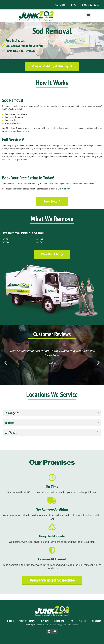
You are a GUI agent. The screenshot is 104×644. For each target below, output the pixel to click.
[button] (88, 15)
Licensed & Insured (52, 559)
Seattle (9, 423)
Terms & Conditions (70, 625)
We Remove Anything (52, 509)
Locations (59, 621)
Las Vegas (11, 432)
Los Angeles (12, 413)
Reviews (45, 621)
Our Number (64, 189)
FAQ (74, 5)
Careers (60, 5)
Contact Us (97, 621)
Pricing (10, 621)
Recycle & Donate (52, 536)
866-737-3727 (91, 5)
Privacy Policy (55, 625)
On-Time (52, 487)
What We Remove (27, 621)
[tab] (52, 413)
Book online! (89, 184)
